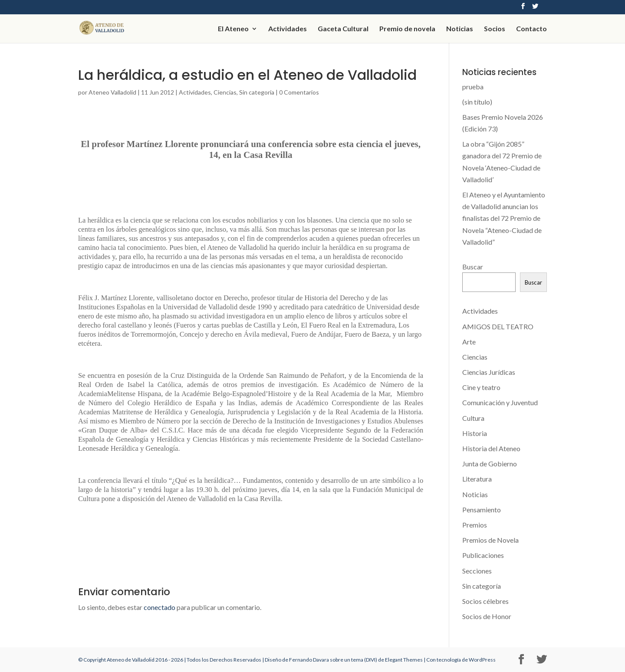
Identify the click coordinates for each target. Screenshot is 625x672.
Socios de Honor (487, 616)
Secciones (477, 571)
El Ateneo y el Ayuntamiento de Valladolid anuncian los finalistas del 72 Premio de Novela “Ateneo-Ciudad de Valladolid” (504, 218)
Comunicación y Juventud (500, 402)
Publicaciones (483, 555)
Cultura (473, 418)
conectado (160, 607)
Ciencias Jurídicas (489, 372)
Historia (475, 433)
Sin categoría (257, 92)
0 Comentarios (299, 92)
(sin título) (477, 102)
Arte (469, 342)
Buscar (473, 267)
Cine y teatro (481, 387)
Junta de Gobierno (490, 464)
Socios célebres (485, 601)
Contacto (531, 29)
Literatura (477, 479)
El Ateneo (233, 29)
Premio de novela (407, 29)
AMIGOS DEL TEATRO (498, 326)
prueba (473, 87)
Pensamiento (482, 510)
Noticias (460, 29)
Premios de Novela (490, 540)
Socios (495, 29)
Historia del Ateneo (491, 448)
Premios (475, 525)
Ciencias (225, 92)
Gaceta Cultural (343, 29)
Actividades (288, 29)
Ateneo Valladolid (112, 92)
